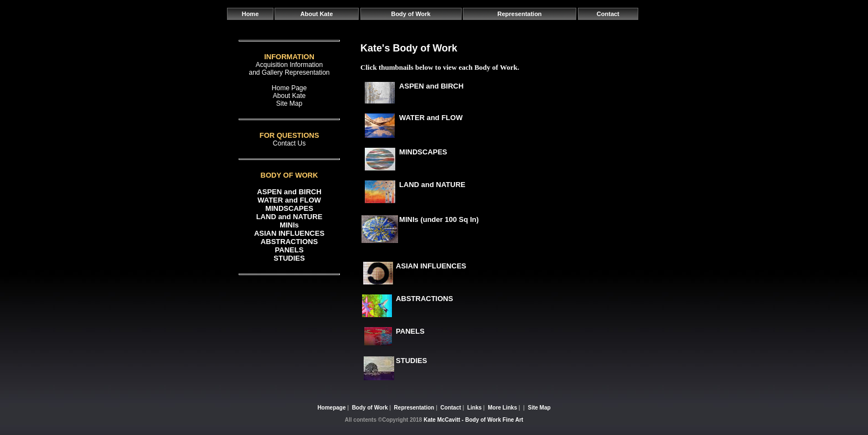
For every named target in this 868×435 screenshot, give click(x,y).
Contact (608, 14)
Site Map (289, 103)
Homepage (331, 408)
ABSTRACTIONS (289, 242)
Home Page (289, 88)
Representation (520, 14)
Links (474, 408)
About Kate (317, 14)
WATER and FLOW (289, 200)
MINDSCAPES (289, 208)
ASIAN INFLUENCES (289, 233)
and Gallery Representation (289, 72)
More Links (502, 408)
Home (250, 14)
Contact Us (289, 143)
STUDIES (289, 258)
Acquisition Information (289, 65)
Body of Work (410, 14)
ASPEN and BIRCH (289, 192)
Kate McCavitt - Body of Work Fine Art (473, 420)
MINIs (289, 225)
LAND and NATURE (290, 217)
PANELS (290, 250)
